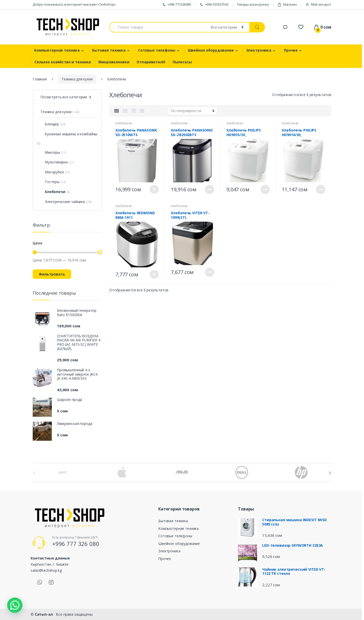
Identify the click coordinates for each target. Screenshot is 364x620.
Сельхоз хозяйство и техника (63, 62)
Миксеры (50, 152)
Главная (40, 79)
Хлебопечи (124, 123)
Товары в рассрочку (253, 4)
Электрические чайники (63, 202)
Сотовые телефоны (157, 50)
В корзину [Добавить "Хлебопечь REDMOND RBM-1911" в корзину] (154, 274)
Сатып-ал (44, 614)
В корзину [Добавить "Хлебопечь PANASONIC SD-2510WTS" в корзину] (154, 189)
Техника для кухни (77, 79)
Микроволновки (114, 62)
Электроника (259, 50)
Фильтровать (52, 274)
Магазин (287, 4)
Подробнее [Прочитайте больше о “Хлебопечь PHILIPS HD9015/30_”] (265, 189)
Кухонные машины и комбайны (69, 134)
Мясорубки (52, 172)
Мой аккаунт (318, 4)
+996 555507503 (214, 4)
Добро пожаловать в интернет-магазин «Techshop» (74, 4)
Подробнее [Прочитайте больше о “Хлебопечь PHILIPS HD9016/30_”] (321, 189)
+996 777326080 (176, 4)
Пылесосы (182, 62)
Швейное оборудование (211, 50)
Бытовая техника (109, 50)
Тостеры (50, 182)
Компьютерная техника (57, 50)
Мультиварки (54, 162)
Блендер (50, 124)
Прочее (291, 50)
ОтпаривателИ (151, 62)
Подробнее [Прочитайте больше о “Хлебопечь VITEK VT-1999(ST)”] (210, 272)
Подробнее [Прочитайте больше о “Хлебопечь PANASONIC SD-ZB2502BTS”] (210, 189)
